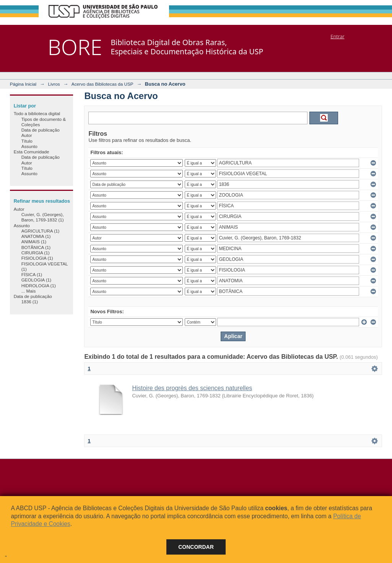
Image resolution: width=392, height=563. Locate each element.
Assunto (29, 146)
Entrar (337, 36)
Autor (27, 135)
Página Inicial (23, 84)
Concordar (196, 547)
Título (27, 141)
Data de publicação (41, 130)
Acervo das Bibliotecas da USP (102, 84)
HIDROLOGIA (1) (39, 286)
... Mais (29, 291)
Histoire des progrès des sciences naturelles (192, 388)
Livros (54, 84)
